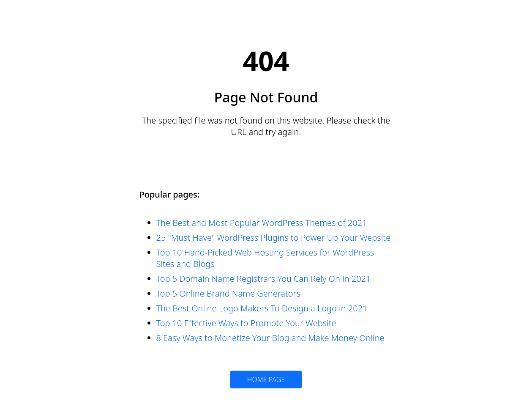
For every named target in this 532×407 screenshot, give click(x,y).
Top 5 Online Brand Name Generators (228, 293)
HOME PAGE (266, 379)
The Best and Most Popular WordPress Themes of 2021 (262, 223)
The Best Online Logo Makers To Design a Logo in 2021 (262, 308)
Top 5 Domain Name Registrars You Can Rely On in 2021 (264, 279)
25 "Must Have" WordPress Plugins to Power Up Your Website (274, 238)
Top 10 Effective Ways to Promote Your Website (246, 323)
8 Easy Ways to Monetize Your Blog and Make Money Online (270, 338)
